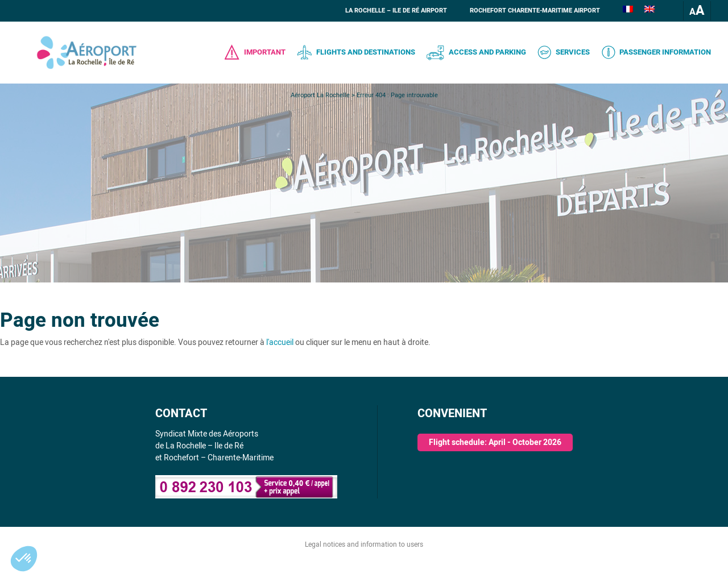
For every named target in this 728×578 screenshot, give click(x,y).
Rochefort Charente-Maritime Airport (535, 11)
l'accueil (280, 342)
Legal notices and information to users (364, 544)
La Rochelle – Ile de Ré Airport (396, 11)
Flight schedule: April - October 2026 (495, 442)
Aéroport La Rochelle (320, 95)
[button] (24, 559)
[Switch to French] (628, 11)
